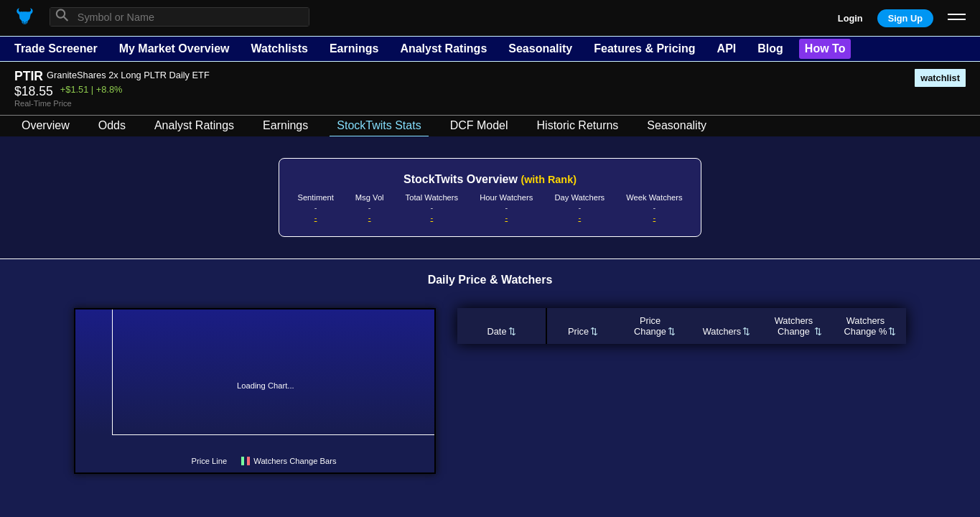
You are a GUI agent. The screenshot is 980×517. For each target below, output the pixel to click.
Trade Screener (56, 48)
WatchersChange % (866, 326)
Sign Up (905, 18)
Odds (112, 125)
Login (850, 18)
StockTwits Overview (490, 179)
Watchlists (279, 48)
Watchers (722, 331)
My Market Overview (174, 48)
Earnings (354, 48)
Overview (46, 125)
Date (496, 331)
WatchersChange (794, 326)
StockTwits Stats (379, 125)
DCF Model (479, 125)
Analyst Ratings (443, 48)
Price (578, 331)
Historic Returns (578, 125)
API (727, 48)
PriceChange (650, 326)
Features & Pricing (644, 48)
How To (825, 48)
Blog (770, 48)
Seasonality (540, 48)
